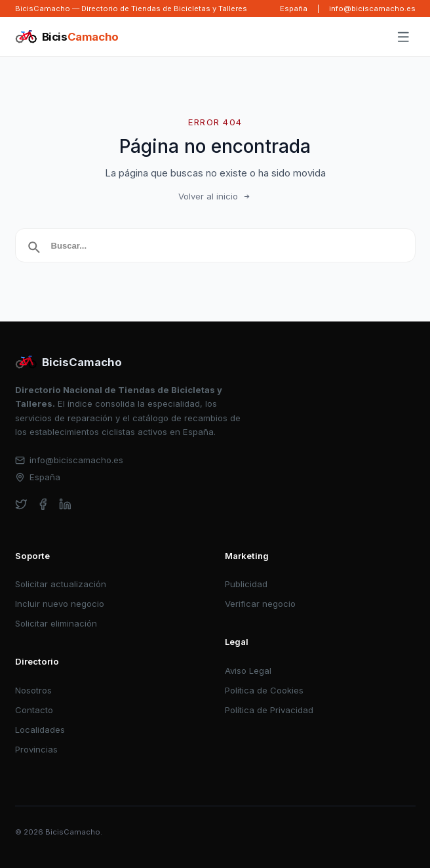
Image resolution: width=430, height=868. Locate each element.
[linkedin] (65, 504)
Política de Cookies (264, 690)
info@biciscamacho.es (372, 9)
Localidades (40, 730)
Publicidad (246, 584)
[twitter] (21, 504)
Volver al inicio (215, 196)
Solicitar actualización (61, 584)
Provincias (36, 749)
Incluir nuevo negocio (60, 604)
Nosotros (33, 690)
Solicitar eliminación (56, 623)
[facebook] (43, 504)
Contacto (34, 710)
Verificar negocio (260, 604)
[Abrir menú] (403, 37)
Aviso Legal (248, 671)
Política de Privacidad (269, 710)
